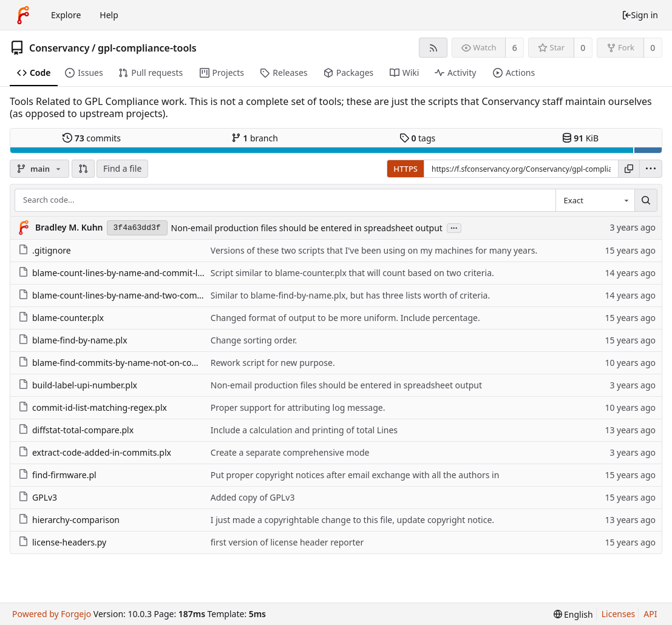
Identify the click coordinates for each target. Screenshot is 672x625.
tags (417, 138)
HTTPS (406, 169)
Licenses (619, 614)
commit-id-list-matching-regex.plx (93, 407)
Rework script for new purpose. (273, 363)
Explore (66, 15)
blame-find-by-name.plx (73, 340)
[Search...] (646, 200)
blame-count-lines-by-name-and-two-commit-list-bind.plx (139, 295)
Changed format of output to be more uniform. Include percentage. (345, 318)
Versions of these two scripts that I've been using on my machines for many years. (374, 250)
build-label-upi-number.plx (78, 385)
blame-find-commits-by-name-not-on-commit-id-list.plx (135, 363)
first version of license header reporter (287, 542)
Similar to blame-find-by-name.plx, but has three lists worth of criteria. (350, 295)
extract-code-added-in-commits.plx (95, 452)
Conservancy (59, 48)
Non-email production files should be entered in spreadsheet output (307, 228)
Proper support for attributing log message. (298, 407)
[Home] (23, 15)
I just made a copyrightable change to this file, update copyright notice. (352, 520)
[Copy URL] (629, 169)
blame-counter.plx (61, 318)
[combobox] (595, 200)
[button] (83, 169)
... (454, 227)
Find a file (122, 168)
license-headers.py (62, 542)
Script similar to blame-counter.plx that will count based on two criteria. (352, 273)
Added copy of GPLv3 (253, 497)
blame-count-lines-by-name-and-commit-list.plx (120, 273)
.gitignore (45, 250)
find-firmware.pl (57, 475)
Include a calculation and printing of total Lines (304, 430)
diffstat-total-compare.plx (76, 430)
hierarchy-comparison (69, 520)
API (650, 614)
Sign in (640, 15)
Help (109, 15)
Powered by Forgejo (52, 614)
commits (92, 138)
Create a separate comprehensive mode (290, 452)
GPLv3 (38, 497)
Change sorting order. (254, 340)
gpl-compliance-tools (147, 48)
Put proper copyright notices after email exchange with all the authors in (355, 475)
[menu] (651, 169)
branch (255, 138)
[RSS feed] (433, 48)
